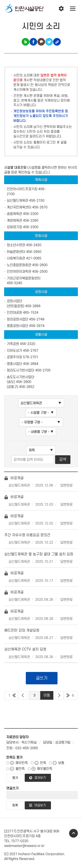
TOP (73, 833)
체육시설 (41, 180)
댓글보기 (40, 805)
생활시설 (41, 335)
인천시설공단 (24, 9)
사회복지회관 (16, 258)
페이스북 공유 (33, 42)
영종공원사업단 (17, 326)
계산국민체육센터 (19, 207)
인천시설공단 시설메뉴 (61, 9)
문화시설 (41, 236)
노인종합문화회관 (19, 265)
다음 (59, 695)
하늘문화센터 (16, 252)
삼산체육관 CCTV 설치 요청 (25, 649)
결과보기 (40, 778)
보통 (61, 763)
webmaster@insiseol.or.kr (24, 846)
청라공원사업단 (17, 319)
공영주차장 (14, 357)
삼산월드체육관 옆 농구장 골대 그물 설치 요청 (39, 554)
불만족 (20, 769)
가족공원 (13, 344)
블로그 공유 (25, 42)
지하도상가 (14, 351)
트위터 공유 (49, 42)
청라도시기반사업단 (21, 370)
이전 (23, 695)
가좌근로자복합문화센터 (24, 278)
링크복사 (57, 42)
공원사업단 (14, 301)
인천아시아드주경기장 (22, 189)
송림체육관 (14, 214)
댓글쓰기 (12, 788)
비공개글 (14, 478)
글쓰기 (42, 678)
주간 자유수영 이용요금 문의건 (27, 535)
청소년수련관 (16, 245)
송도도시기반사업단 (21, 377)
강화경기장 (14, 227)
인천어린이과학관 (19, 272)
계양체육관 (14, 221)
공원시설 (41, 292)
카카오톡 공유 (41, 42)
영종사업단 (14, 364)
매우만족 (22, 763)
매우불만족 (45, 769)
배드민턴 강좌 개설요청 (22, 630)
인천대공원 (14, 313)
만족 (43, 763)
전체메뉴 (73, 9)
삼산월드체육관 (17, 201)
